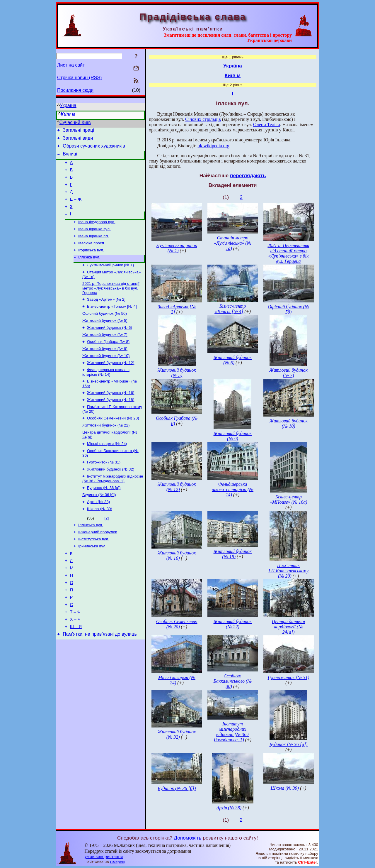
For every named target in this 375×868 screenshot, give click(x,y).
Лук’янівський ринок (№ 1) (110, 280)
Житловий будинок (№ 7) (105, 354)
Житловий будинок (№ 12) (111, 384)
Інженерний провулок (98, 565)
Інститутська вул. (94, 572)
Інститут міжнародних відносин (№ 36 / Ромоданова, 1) (113, 508)
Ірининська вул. (92, 580)
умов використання (104, 856)
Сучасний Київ (75, 122)
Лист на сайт (71, 65)
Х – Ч (75, 662)
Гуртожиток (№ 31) (104, 490)
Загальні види (78, 140)
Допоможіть (187, 838)
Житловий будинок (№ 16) (111, 416)
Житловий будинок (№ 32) (111, 498)
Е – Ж (76, 208)
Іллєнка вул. (89, 271)
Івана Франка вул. (94, 241)
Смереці (118, 862)
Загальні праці (78, 131)
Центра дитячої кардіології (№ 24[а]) (289, 627)
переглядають (248, 175)
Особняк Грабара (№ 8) (108, 362)
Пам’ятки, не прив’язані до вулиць (100, 679)
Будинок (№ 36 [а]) (104, 518)
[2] (106, 550)
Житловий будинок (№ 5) (105, 339)
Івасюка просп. (92, 256)
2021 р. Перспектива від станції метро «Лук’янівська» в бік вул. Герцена (111, 304)
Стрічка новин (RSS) (79, 78)
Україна (68, 105)
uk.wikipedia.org (214, 146)
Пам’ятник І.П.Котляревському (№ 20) (288, 571)
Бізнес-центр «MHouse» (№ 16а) (289, 499)
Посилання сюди (75, 90)
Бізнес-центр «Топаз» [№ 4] (112, 323)
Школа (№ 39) (100, 540)
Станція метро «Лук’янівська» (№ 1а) (232, 243)
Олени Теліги (267, 125)
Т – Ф (75, 654)
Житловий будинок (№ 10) (106, 377)
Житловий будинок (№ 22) (106, 451)
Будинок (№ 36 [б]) (99, 525)
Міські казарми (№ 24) (107, 471)
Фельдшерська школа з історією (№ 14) (106, 394)
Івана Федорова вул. (97, 233)
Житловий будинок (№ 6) (110, 346)
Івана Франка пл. (94, 248)
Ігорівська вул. (91, 264)
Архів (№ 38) (98, 533)
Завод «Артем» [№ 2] (106, 316)
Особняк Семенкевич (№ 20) (113, 443)
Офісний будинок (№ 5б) (105, 331)
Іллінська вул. (91, 557)
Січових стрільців (203, 119)
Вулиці (70, 157)
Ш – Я (76, 670)
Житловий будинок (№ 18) (111, 424)
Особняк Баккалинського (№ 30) (233, 681)
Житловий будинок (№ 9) (105, 369)
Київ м (68, 114)
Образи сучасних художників (94, 149)
